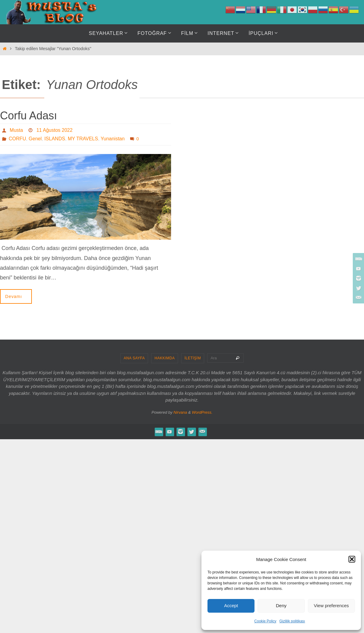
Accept (231, 606)
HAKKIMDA (165, 358)
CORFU (17, 139)
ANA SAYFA (134, 358)
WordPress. (202, 412)
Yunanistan (113, 139)
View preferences (332, 606)
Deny (281, 606)
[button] (352, 559)
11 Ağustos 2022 (54, 130)
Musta (16, 130)
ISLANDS (55, 139)
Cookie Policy (265, 621)
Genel (35, 139)
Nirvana (180, 412)
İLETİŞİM (193, 358)
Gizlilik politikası (292, 621)
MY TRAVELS (83, 139)
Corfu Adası (29, 116)
